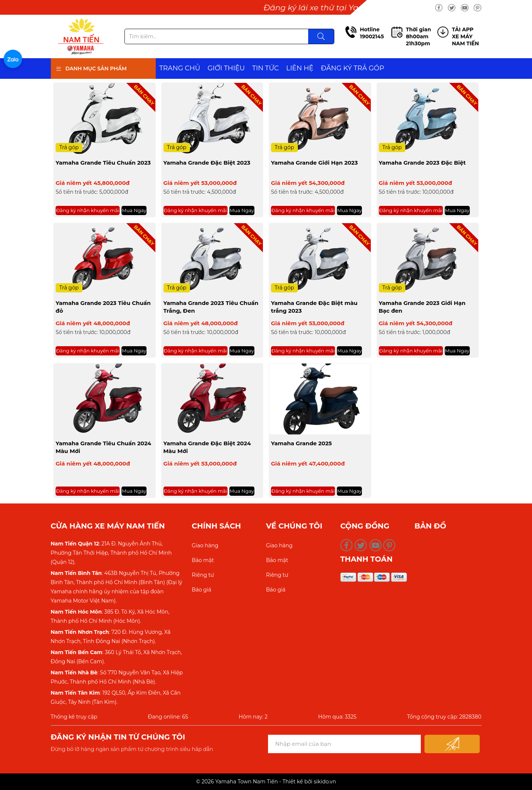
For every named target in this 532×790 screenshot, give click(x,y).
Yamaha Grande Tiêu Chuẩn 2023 (103, 163)
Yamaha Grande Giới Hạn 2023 (314, 163)
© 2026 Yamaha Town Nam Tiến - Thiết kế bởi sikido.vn (266, 782)
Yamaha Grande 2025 (301, 443)
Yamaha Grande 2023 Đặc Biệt (422, 163)
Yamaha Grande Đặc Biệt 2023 (207, 163)
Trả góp (69, 147)
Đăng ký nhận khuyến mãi (88, 210)
